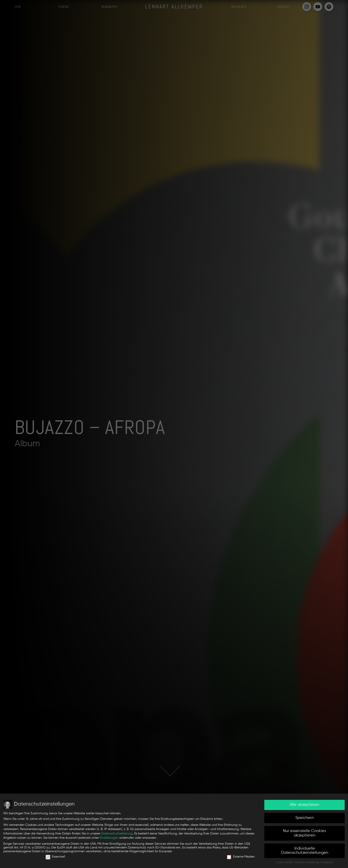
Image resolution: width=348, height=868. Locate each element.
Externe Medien (241, 857)
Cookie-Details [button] (284, 862)
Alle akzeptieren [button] (304, 805)
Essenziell (55, 857)
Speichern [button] (305, 818)
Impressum (327, 862)
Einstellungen (109, 838)
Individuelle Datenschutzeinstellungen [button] (305, 851)
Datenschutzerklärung (117, 834)
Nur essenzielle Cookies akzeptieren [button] (304, 833)
